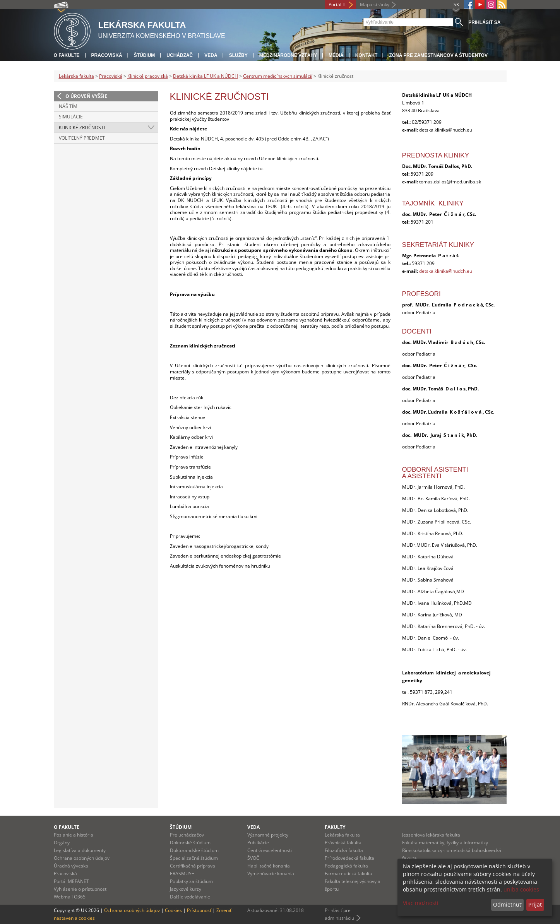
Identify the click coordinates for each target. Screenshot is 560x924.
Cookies (173, 910)
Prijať (535, 904)
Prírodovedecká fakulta (349, 858)
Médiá (336, 55)
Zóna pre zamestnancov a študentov (438, 55)
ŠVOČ (253, 858)
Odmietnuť (507, 904)
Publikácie (258, 843)
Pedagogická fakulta (346, 866)
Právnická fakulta (343, 843)
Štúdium (145, 55)
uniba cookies (521, 889)
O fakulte (67, 55)
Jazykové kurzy (186, 889)
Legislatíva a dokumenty (80, 850)
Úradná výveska (71, 866)
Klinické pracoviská (148, 76)
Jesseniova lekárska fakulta (431, 835)
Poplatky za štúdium (191, 881)
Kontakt (366, 55)
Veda (211, 55)
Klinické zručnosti (82, 127)
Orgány (62, 843)
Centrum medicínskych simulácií (278, 76)
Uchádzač (180, 55)
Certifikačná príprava (193, 866)
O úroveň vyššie (86, 96)
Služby (238, 55)
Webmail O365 (70, 897)
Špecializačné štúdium (194, 858)
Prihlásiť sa (484, 22)
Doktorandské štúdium (194, 850)
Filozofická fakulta (344, 850)
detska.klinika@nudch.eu (446, 271)
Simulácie (71, 117)
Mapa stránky (375, 4)
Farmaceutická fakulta (349, 874)
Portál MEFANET (71, 881)
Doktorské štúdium (190, 843)
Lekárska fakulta (76, 76)
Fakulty (335, 827)
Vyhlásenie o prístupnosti (81, 889)
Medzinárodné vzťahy (288, 55)
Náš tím (68, 106)
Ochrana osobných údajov (82, 858)
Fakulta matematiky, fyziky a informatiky (445, 843)
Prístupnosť (199, 910)
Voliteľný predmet (82, 138)
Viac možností (421, 903)
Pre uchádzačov (187, 835)
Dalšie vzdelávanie (190, 897)
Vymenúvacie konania (271, 874)
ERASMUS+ (182, 874)
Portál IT (337, 4)
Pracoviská (107, 55)
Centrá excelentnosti (270, 850)
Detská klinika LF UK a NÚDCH (206, 76)
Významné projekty (268, 835)
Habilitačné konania (269, 866)
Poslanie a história (74, 835)
